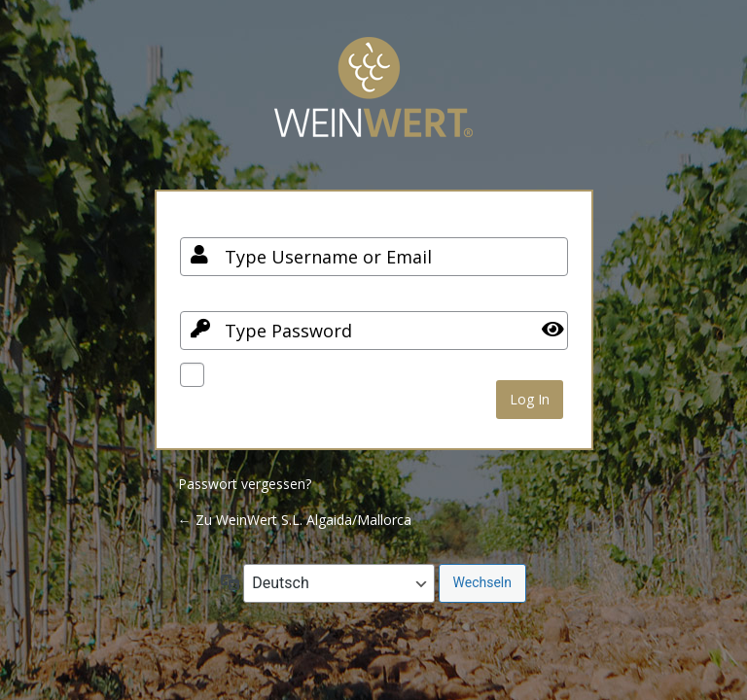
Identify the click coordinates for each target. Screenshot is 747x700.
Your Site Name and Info (373, 102)
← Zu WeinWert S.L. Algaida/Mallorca (295, 520)
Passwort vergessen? (245, 484)
